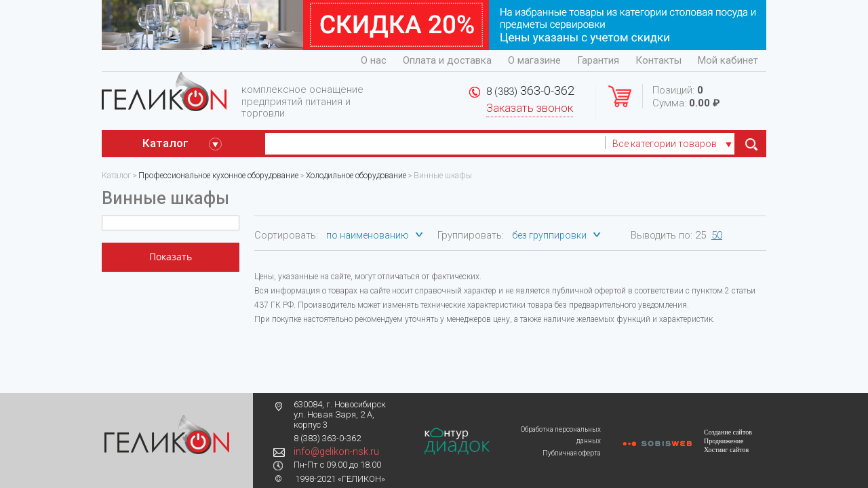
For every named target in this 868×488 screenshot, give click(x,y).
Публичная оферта (572, 453)
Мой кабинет (728, 60)
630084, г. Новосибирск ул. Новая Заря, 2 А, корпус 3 (340, 414)
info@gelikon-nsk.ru (336, 451)
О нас (374, 60)
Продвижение (724, 441)
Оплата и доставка (447, 60)
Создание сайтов (728, 432)
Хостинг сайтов (726, 450)
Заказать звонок (530, 108)
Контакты (658, 60)
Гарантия (598, 60)
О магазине (534, 60)
